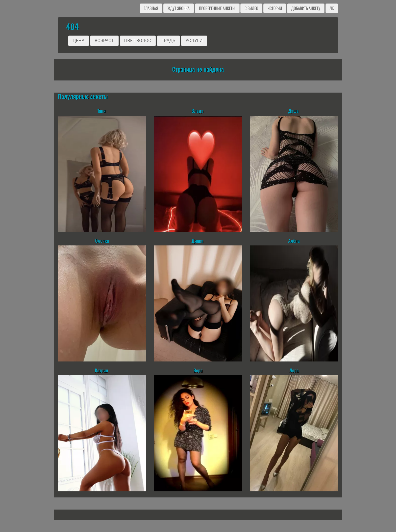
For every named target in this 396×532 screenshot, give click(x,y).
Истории (275, 8)
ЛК (332, 8)
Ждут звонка (179, 8)
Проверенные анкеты (217, 8)
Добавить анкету (306, 8)
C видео (251, 8)
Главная (151, 8)
